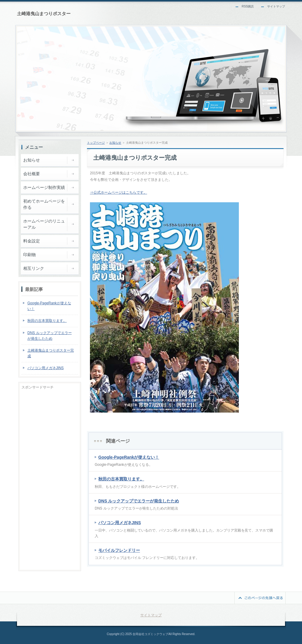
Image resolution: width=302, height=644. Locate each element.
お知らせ (115, 143)
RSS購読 (248, 6)
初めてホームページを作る (44, 204)
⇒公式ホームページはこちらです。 (119, 192)
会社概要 (32, 174)
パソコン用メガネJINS (120, 523)
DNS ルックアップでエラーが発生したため (139, 501)
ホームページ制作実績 (44, 187)
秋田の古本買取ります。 (121, 479)
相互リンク (34, 268)
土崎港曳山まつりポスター (44, 14)
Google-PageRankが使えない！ (129, 457)
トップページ (96, 143)
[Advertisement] (50, 479)
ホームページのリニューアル (44, 224)
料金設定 (32, 241)
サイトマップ (276, 6)
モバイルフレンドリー (119, 550)
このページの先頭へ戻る (260, 598)
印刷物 (29, 255)
